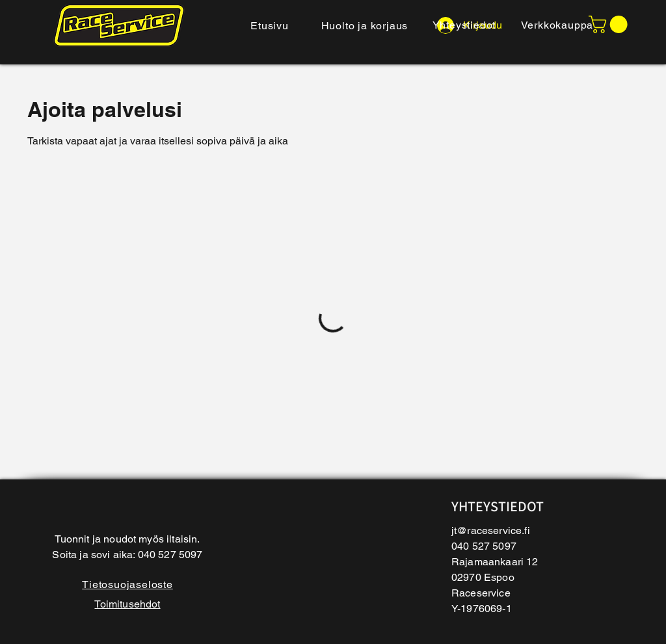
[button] (610, 24)
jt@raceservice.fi (491, 530)
